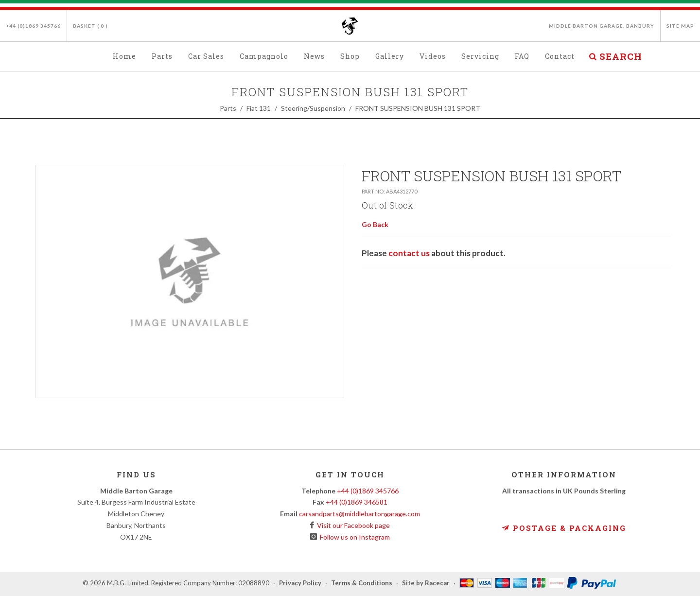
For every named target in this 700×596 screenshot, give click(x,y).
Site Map (680, 26)
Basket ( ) (90, 26)
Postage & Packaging (564, 528)
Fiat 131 (259, 108)
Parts (228, 108)
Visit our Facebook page (352, 525)
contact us (409, 253)
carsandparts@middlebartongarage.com (359, 514)
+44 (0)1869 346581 (357, 502)
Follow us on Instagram (353, 537)
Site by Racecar (426, 583)
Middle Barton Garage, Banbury (602, 26)
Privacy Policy (300, 583)
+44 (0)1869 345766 (33, 26)
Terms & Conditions (362, 583)
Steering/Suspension (313, 108)
